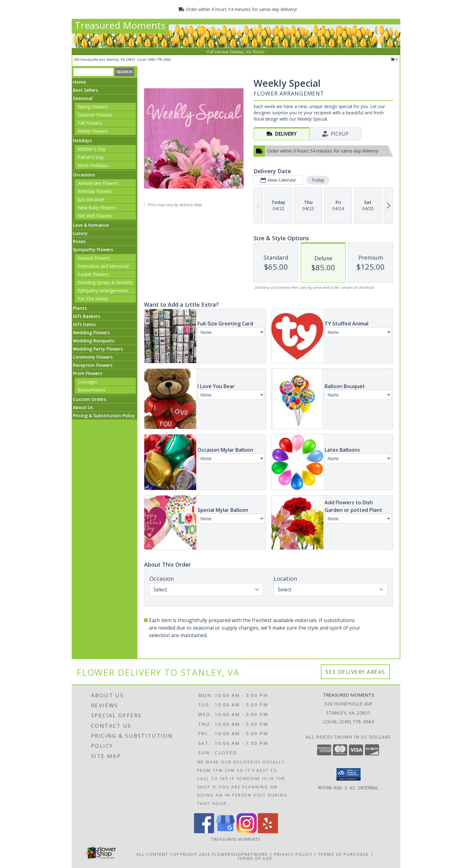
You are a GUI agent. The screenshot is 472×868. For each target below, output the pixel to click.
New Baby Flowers (97, 208)
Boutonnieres (92, 390)
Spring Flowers (93, 107)
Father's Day (91, 157)
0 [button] (394, 59)
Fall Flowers (90, 123)
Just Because (91, 199)
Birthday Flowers (95, 191)
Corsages (87, 382)
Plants (80, 308)
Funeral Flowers (94, 258)
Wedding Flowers (91, 333)
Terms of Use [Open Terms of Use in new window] (255, 858)
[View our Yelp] (268, 832)
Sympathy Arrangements (103, 291)
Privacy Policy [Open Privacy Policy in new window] (293, 854)
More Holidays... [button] (94, 165)
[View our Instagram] (247, 832)
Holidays (82, 140)
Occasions (84, 175)
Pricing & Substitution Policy (104, 416)
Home (79, 82)
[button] (349, 774)
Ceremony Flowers (93, 357)
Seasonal (83, 98)
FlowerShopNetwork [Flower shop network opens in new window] (240, 854)
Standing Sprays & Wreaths (105, 282)
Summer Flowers (95, 115)
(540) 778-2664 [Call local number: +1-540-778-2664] (159, 59)
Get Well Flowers (95, 216)
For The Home (93, 299)
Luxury (80, 233)
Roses (79, 241)
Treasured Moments (120, 25)
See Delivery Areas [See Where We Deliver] (355, 672)
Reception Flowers (93, 365)
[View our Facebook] (204, 832)
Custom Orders (90, 399)
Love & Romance (91, 225)
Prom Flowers (87, 373)
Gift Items (84, 324)
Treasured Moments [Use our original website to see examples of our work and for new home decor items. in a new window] (236, 839)
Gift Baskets (87, 316)
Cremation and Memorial (103, 266)
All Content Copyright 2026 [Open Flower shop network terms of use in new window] (173, 854)
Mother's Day (92, 149)
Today (318, 180)
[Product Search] (93, 72)
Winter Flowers (93, 131)
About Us (83, 407)
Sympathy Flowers (93, 249)
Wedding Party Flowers (98, 349)
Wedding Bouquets (94, 341)
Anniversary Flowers (98, 183)
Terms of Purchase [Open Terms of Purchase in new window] (344, 854)
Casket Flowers (93, 274)
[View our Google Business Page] (225, 832)
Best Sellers (85, 90)
